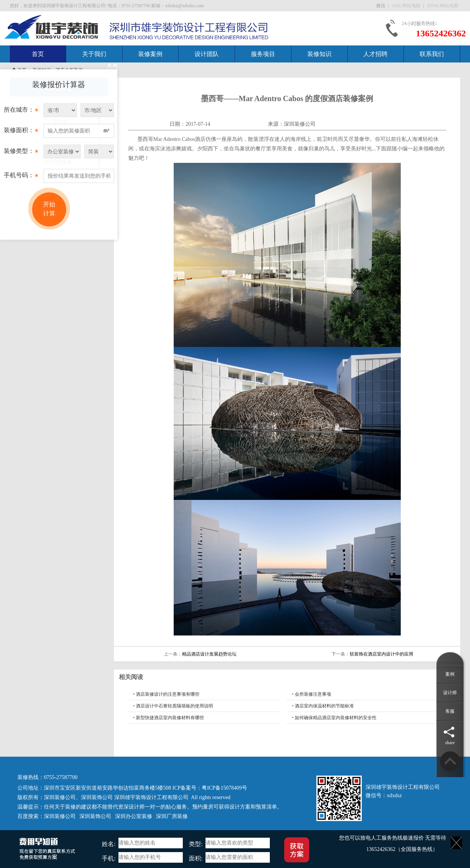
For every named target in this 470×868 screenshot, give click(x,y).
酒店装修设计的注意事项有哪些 (168, 694)
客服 (450, 711)
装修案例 (150, 54)
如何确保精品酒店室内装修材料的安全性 (336, 718)
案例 (450, 674)
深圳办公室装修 (134, 816)
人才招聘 (375, 54)
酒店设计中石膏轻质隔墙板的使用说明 (174, 706)
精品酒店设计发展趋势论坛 (209, 654)
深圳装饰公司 (97, 797)
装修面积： (21, 132)
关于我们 (94, 54)
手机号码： (21, 177)
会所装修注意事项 (313, 694)
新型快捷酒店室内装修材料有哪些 (170, 718)
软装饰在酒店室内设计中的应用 (381, 654)
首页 (38, 54)
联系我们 (432, 54)
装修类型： (21, 153)
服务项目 (263, 54)
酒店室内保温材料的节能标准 (324, 706)
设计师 (450, 693)
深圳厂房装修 (172, 816)
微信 (381, 6)
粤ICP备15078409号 (224, 788)
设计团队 (207, 54)
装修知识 (319, 54)
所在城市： (21, 112)
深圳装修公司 (300, 124)
